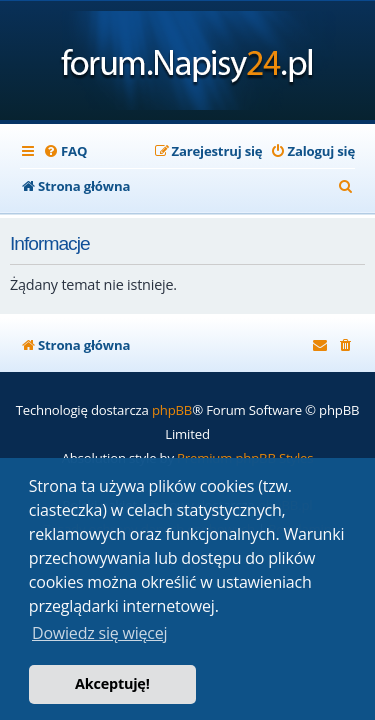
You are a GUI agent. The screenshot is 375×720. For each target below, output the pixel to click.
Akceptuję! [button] (112, 683)
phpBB (172, 410)
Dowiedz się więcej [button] (99, 633)
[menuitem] (65, 151)
